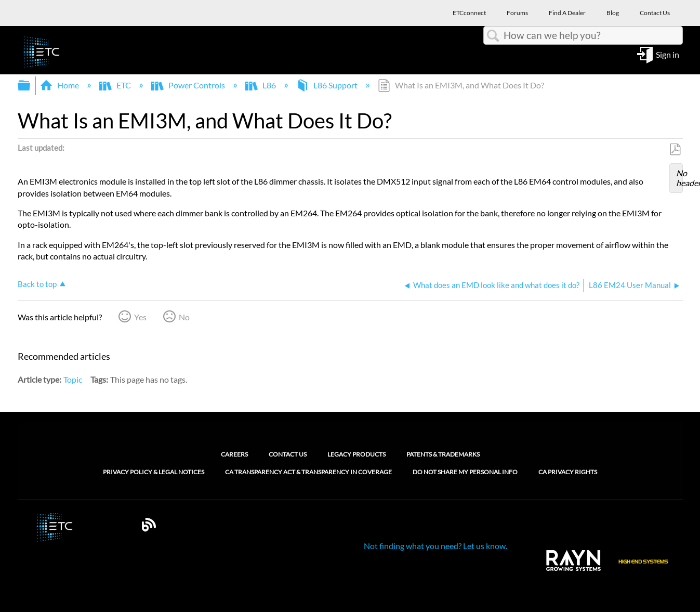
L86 (261, 85)
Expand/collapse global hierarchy (31, 86)
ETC (116, 85)
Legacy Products (356, 454)
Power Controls (189, 85)
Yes (140, 317)
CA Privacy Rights (568, 472)
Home (60, 85)
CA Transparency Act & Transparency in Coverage (308, 472)
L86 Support (328, 85)
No (184, 317)
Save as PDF (675, 150)
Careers (234, 454)
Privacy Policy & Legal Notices (154, 472)
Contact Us (288, 454)
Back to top (37, 284)
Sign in (668, 54)
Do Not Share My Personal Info (465, 472)
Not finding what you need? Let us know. (435, 546)
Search (494, 36)
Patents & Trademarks (443, 454)
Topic (73, 379)
